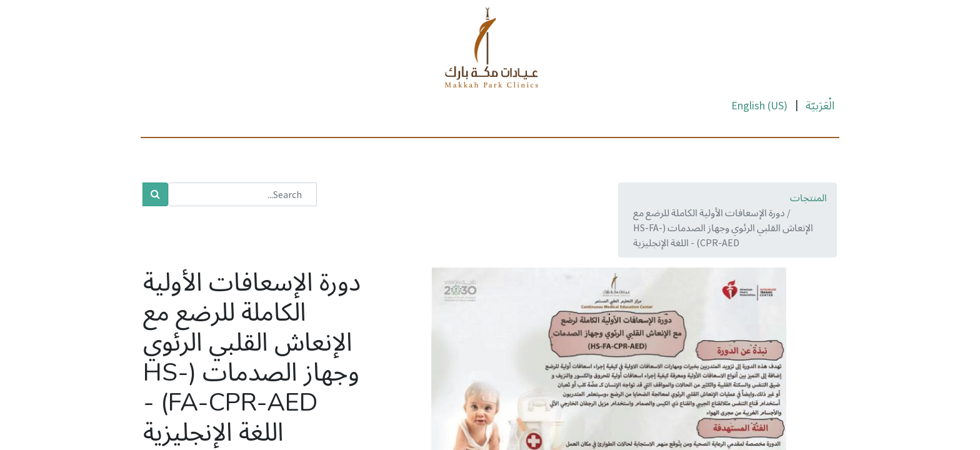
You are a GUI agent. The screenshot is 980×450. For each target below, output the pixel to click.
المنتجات (808, 197)
